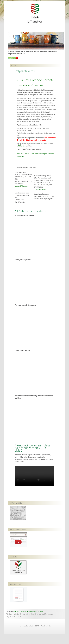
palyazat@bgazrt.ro (22, 186)
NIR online (22, 146)
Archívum (41, 611)
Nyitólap (16, 611)
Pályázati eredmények (28, 611)
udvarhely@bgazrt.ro (41, 189)
